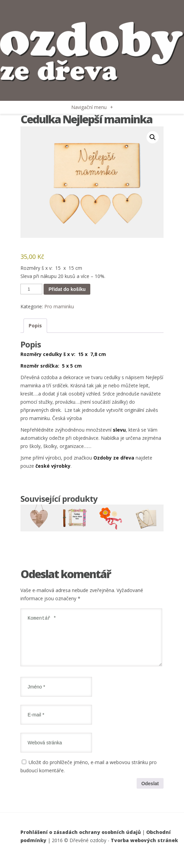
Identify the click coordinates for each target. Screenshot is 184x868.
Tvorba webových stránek (144, 848)
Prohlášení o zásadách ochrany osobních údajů (81, 840)
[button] (153, 137)
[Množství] (31, 289)
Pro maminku (59, 306)
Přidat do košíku (67, 289)
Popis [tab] (35, 325)
